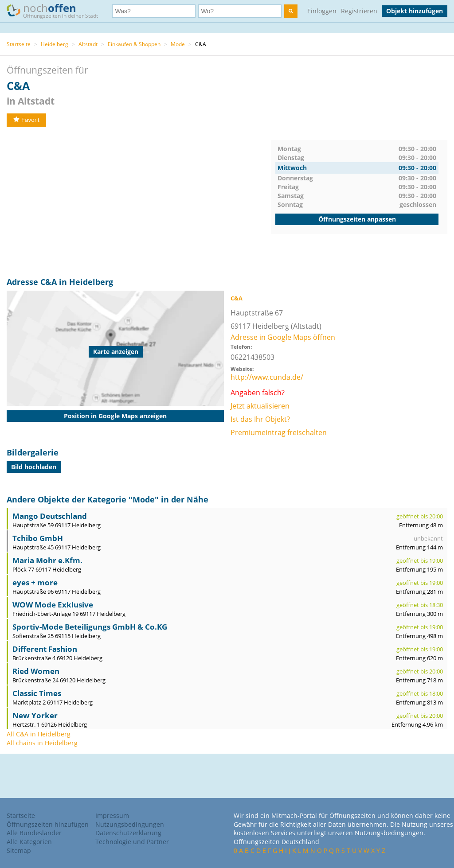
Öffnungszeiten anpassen (357, 219)
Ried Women (36, 671)
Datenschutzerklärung (128, 833)
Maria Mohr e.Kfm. (47, 560)
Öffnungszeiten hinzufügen (48, 824)
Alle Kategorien (29, 842)
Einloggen (322, 11)
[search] (291, 11)
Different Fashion (45, 649)
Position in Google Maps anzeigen (115, 416)
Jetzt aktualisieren (260, 406)
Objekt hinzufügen (415, 11)
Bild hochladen (34, 467)
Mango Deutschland (50, 516)
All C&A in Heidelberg (39, 734)
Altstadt (88, 44)
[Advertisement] (139, 202)
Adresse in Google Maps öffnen (283, 337)
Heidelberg (55, 44)
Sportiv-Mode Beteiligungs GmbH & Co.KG (90, 627)
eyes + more (35, 582)
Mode (178, 44)
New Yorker (35, 715)
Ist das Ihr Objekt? (260, 419)
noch (57, 10)
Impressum (112, 815)
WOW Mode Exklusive (53, 605)
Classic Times (37, 693)
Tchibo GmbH (38, 538)
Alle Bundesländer (34, 833)
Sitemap (19, 850)
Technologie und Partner (132, 842)
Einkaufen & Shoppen (134, 44)
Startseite (19, 44)
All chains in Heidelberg (42, 743)
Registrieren (359, 11)
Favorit (26, 120)
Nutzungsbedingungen (130, 824)
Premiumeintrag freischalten (279, 432)
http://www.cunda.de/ (267, 377)
